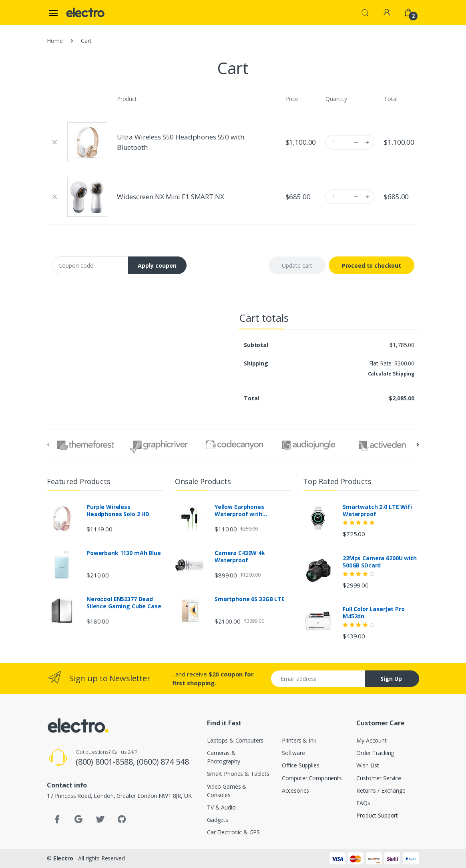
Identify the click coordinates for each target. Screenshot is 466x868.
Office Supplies (301, 765)
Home (55, 41)
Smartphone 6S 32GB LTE (250, 599)
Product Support (377, 815)
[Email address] (318, 679)
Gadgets (218, 820)
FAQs (363, 803)
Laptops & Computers (235, 740)
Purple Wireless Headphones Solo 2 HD (118, 511)
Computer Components (312, 778)
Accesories (296, 790)
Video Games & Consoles (227, 791)
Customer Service (379, 778)
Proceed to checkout (372, 265)
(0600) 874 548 (163, 762)
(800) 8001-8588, (106, 762)
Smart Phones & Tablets (238, 774)
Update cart (297, 265)
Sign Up (391, 679)
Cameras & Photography (223, 757)
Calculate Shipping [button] (391, 374)
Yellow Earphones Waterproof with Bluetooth (239, 511)
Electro (63, 858)
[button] (365, 12)
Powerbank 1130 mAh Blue (124, 553)
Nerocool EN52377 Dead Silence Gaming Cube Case (124, 603)
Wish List (368, 765)
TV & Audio (221, 807)
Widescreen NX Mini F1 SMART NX (171, 197)
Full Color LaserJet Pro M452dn (374, 613)
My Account (372, 740)
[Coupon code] (90, 265)
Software (293, 753)
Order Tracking (375, 753)
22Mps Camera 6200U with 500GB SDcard (380, 562)
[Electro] (86, 13)
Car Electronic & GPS (233, 832)
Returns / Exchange (381, 790)
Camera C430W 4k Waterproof (240, 557)
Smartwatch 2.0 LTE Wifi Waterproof (377, 511)
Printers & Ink (299, 740)
